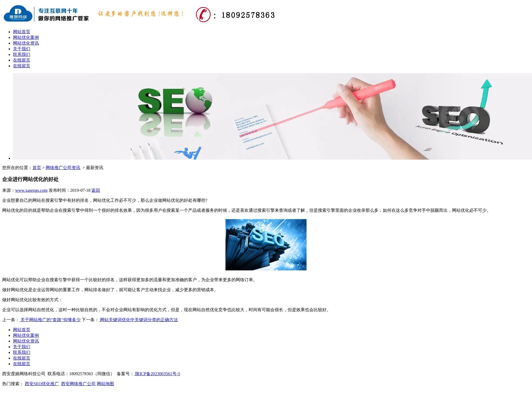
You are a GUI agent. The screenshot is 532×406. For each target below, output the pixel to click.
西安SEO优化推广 (42, 384)
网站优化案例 (26, 37)
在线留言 (22, 60)
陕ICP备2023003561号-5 (157, 374)
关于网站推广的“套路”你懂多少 (50, 320)
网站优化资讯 (26, 43)
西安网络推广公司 (78, 384)
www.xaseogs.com (31, 190)
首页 (37, 168)
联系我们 (22, 54)
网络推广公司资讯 (63, 168)
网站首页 (22, 32)
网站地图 (105, 384)
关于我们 (22, 49)
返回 (96, 190)
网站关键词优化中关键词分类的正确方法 (138, 320)
